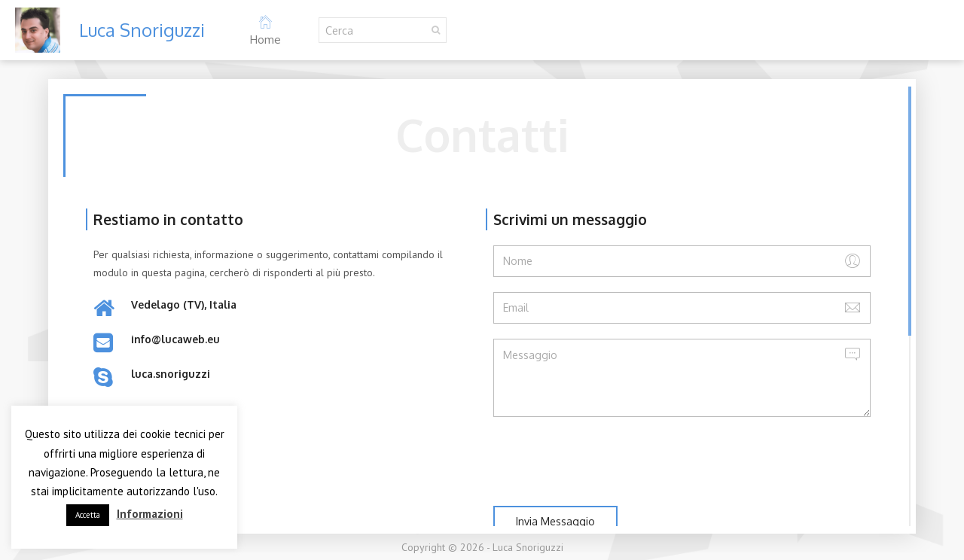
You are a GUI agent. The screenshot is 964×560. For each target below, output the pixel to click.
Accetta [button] (88, 515)
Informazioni (150, 514)
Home (265, 30)
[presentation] (608, 461)
